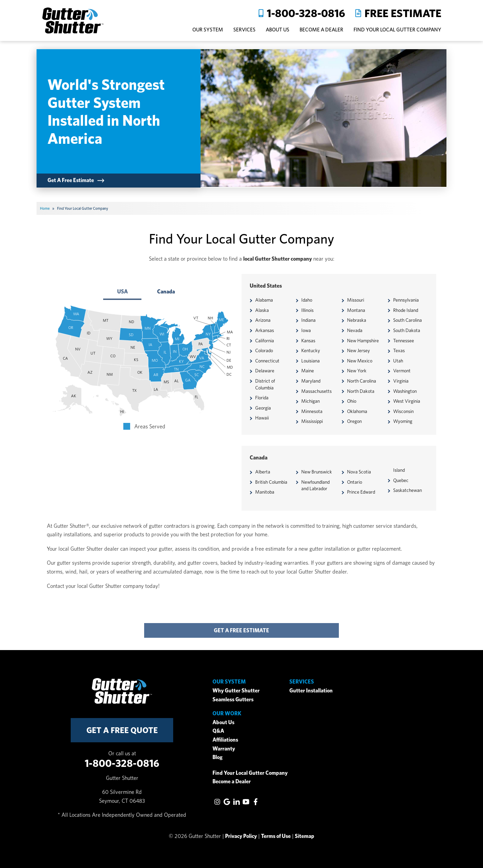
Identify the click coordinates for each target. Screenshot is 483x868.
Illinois (307, 310)
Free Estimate (403, 13)
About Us (223, 722)
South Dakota (407, 330)
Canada (166, 292)
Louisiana (310, 361)
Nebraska (357, 320)
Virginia (401, 381)
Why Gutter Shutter (236, 691)
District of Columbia (265, 384)
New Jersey (358, 350)
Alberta (263, 472)
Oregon (354, 421)
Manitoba (265, 492)
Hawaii (262, 418)
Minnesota (312, 411)
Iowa (306, 330)
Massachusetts (316, 391)
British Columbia (271, 482)
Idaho (307, 300)
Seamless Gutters (233, 699)
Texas (399, 350)
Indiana (308, 320)
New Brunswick (317, 472)
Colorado (264, 350)
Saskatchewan (408, 490)
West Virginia (407, 401)
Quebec (401, 480)
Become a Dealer (232, 781)
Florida (262, 398)
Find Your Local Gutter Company (397, 30)
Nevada (355, 330)
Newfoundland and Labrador (315, 485)
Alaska (262, 310)
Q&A (218, 731)
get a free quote (122, 730)
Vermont (402, 371)
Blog (218, 757)
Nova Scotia (359, 472)
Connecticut (267, 361)
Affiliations (225, 740)
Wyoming (403, 421)
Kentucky (311, 350)
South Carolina (408, 320)
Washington (405, 391)
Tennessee (404, 341)
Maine (308, 371)
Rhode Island (406, 310)
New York (357, 371)
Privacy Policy (241, 836)
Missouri (356, 300)
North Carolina (362, 381)
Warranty (224, 749)
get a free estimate (242, 630)
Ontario (355, 482)
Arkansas (265, 330)
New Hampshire (363, 341)
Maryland (311, 381)
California (265, 341)
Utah (398, 361)
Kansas (308, 341)
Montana (356, 310)
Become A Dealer (321, 30)
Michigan (310, 401)
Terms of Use (276, 836)
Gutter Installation (311, 691)
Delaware (265, 371)
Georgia (263, 408)
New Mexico (360, 361)
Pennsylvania (406, 300)
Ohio (352, 401)
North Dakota (361, 391)
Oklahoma (357, 411)
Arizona (263, 320)
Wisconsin (403, 411)
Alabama (264, 300)
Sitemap (305, 836)
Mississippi (312, 421)
